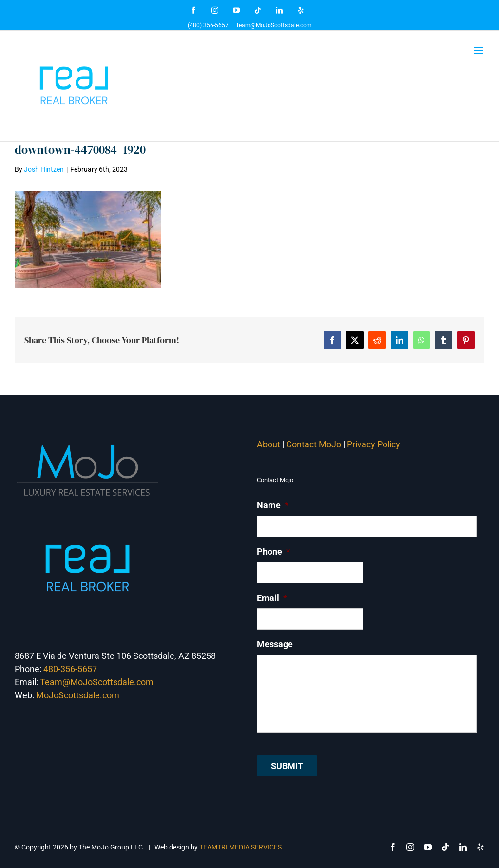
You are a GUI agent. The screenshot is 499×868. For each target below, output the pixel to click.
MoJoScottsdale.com (78, 695)
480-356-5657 (70, 669)
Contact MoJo (314, 444)
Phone (273, 551)
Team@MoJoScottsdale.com (274, 25)
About (269, 444)
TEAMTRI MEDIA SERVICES (240, 847)
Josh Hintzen (44, 169)
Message (275, 644)
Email (272, 598)
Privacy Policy (374, 444)
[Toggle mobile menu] (479, 50)
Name (273, 505)
